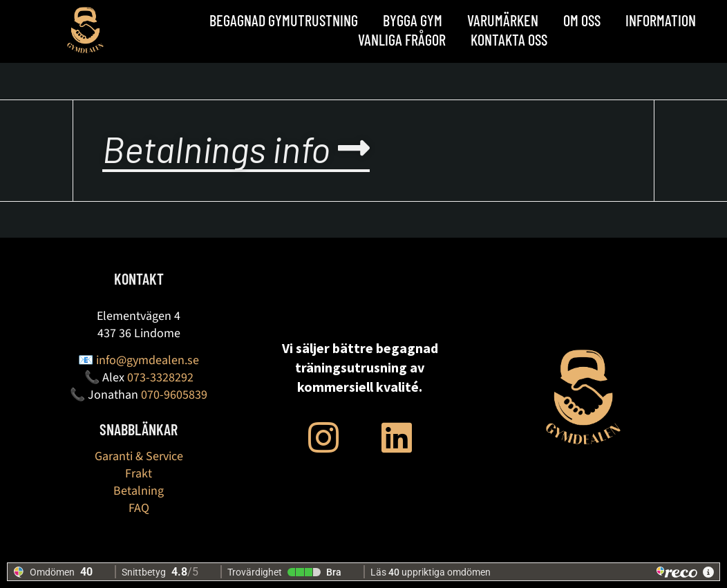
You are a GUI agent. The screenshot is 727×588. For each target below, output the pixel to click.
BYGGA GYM (413, 20)
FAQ (139, 508)
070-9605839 (174, 395)
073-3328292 (160, 378)
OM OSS (582, 20)
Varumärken (503, 20)
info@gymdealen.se (148, 360)
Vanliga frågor (402, 39)
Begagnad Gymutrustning (284, 20)
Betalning (139, 491)
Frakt (139, 474)
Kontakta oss (509, 39)
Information (661, 20)
